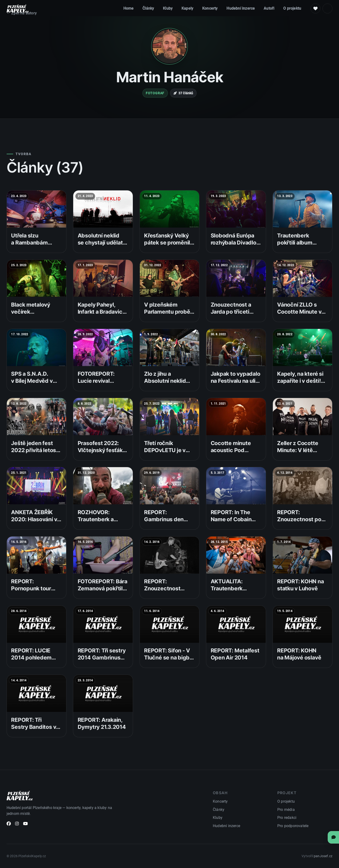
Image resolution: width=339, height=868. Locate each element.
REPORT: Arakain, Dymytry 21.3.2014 (102, 723)
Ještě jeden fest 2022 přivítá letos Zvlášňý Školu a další (34, 454)
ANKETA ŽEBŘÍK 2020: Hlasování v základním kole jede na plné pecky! (36, 523)
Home (129, 8)
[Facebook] (9, 824)
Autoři (269, 8)
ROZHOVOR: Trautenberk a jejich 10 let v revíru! (96, 523)
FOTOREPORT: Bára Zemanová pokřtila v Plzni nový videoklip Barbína (103, 592)
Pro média (286, 810)
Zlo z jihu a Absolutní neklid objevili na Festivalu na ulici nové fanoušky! (169, 388)
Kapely (187, 8)
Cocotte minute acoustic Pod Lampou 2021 (231, 450)
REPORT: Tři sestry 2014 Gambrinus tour (102, 658)
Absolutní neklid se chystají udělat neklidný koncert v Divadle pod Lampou (101, 250)
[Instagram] (17, 824)
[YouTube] (25, 824)
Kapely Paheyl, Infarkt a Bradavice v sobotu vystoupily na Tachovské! (103, 315)
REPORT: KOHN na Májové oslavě (299, 654)
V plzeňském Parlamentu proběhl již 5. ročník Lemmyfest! (169, 315)
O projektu (292, 8)
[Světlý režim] (327, 8)
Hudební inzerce (241, 8)
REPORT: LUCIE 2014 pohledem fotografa (31, 658)
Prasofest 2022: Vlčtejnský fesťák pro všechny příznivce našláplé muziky (101, 457)
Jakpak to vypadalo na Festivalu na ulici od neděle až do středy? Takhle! (236, 384)
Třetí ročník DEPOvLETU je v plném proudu (165, 450)
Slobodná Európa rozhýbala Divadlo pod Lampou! (234, 243)
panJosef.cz (323, 856)
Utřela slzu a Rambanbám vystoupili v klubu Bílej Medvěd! (33, 246)
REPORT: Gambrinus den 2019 (164, 519)
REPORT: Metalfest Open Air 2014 (235, 654)
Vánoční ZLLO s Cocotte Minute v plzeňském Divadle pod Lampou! (301, 315)
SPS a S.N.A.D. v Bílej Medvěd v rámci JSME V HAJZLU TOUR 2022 (32, 388)
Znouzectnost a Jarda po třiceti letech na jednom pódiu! (233, 315)
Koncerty (210, 8)
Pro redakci (287, 818)
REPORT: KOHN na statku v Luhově (301, 585)
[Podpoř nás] (315, 8)
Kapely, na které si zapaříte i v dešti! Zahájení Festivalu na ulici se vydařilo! (301, 384)
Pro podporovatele (293, 826)
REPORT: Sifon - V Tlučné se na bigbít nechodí (169, 658)
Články (148, 8)
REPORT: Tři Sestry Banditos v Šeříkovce (34, 727)
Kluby (168, 8)
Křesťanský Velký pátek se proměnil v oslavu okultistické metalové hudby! (169, 246)
